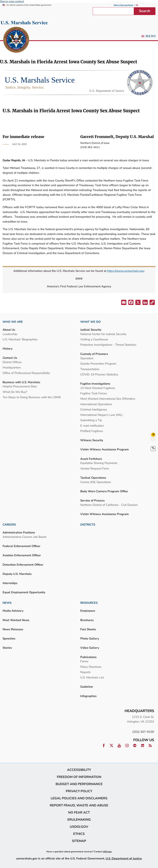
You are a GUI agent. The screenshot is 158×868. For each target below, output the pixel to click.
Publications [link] (88, 657)
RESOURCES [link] (89, 603)
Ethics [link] (79, 834)
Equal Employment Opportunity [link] (24, 592)
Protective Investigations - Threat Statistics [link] (108, 345)
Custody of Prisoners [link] (94, 354)
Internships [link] (10, 583)
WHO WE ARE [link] (13, 322)
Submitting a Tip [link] (91, 420)
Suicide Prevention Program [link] (98, 364)
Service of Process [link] (92, 500)
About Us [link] (9, 330)
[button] (123, 303)
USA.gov (107, 852)
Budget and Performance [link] (79, 784)
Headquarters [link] (12, 367)
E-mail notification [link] (92, 426)
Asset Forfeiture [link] (91, 459)
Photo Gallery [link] (90, 638)
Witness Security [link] (92, 440)
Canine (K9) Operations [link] (96, 482)
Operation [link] (87, 358)
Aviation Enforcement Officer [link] (22, 555)
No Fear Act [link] (79, 812)
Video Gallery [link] (90, 648)
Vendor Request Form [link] (95, 468)
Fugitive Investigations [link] (95, 384)
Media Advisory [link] (13, 611)
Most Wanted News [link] (16, 620)
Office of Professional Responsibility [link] (26, 373)
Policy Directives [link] (91, 667)
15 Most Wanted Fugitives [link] (98, 388)
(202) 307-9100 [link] (143, 732)
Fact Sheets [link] (88, 629)
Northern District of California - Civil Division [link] (109, 505)
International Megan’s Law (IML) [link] (101, 415)
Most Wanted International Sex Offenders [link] (108, 399)
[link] (16, 40)
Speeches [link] (9, 638)
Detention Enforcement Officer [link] (23, 565)
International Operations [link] (96, 404)
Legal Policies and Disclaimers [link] (79, 798)
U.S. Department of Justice (124, 858)
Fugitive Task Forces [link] (94, 393)
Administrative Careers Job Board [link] (24, 537)
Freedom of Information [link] (79, 777)
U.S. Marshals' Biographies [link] (20, 339)
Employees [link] (88, 611)
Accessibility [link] (79, 770)
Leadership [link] (10, 334)
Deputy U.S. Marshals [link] (17, 574)
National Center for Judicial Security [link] (103, 334)
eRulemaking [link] (79, 820)
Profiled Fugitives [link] (92, 431)
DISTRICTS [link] (88, 525)
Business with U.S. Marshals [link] (21, 382)
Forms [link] (84, 661)
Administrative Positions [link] (19, 532)
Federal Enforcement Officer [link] (21, 546)
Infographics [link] (88, 696)
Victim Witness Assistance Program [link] (105, 449)
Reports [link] (85, 672)
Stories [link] (7, 648)
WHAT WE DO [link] (90, 322)
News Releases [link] (13, 629)
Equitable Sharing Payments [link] (99, 463)
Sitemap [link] (79, 841)
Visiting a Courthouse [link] (94, 339)
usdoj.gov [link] (79, 827)
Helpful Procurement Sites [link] (20, 386)
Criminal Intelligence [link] (94, 409)
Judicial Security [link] (91, 330)
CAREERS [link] (9, 525)
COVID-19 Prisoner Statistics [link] (99, 374)
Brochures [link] (87, 620)
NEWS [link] (7, 603)
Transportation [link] (90, 369)
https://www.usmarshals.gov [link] (126, 271)
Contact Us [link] (10, 358)
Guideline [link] (87, 687)
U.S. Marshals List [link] (92, 677)
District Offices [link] (12, 362)
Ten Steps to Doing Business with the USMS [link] (32, 397)
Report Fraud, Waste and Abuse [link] (79, 805)
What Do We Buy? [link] (15, 392)
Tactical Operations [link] (93, 478)
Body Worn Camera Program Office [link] (104, 491)
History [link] (8, 349)
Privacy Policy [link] (79, 791)
